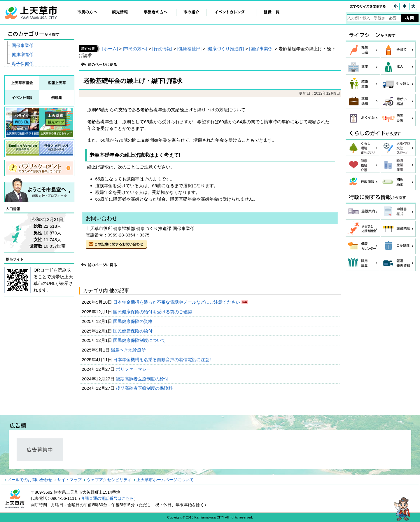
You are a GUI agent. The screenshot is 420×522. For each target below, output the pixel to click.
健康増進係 (23, 54)
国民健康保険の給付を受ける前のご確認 (153, 312)
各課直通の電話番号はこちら (107, 498)
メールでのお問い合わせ (30, 480)
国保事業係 (23, 45)
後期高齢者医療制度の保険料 (145, 388)
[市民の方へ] (135, 49)
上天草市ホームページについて (165, 480)
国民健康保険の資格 (133, 321)
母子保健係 (23, 63)
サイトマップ (69, 480)
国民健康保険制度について (140, 340)
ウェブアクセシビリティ (109, 480)
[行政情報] (162, 49)
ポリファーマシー (134, 369)
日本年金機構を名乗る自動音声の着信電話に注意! (162, 360)
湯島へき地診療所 (129, 350)
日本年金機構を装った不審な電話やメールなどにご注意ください (177, 302)
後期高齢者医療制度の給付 (143, 379)
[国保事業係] (261, 49)
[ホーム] (110, 49)
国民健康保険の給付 (133, 331)
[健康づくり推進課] (225, 49)
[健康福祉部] (189, 49)
